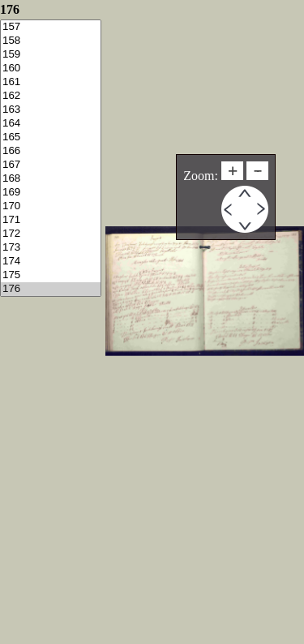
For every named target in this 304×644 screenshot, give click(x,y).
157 (51, 27)
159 (51, 55)
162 (51, 96)
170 (51, 206)
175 (51, 275)
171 (51, 220)
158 (51, 41)
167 (51, 165)
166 (51, 151)
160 (51, 69)
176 (51, 289)
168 (51, 179)
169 (51, 193)
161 (51, 82)
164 (51, 124)
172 (51, 234)
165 (51, 137)
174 (51, 262)
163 (51, 110)
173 (51, 248)
